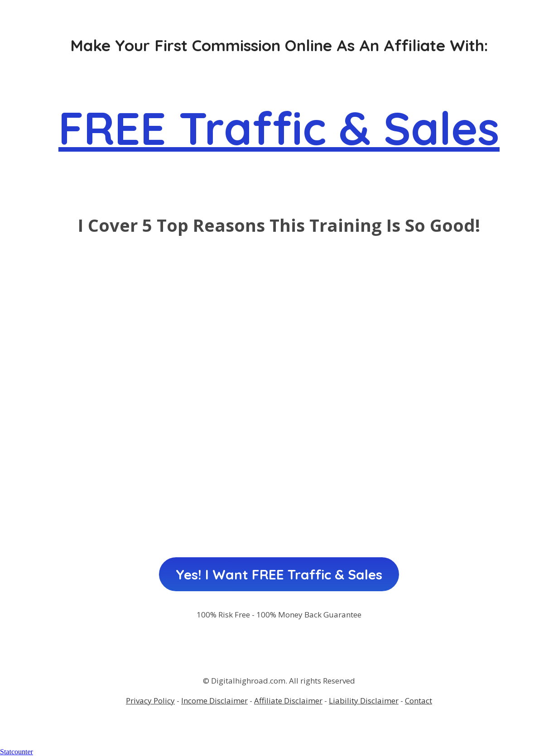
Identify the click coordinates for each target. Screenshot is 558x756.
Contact (418, 701)
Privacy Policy (150, 701)
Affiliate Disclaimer (288, 701)
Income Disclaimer (214, 701)
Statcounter (17, 752)
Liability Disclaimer (364, 701)
